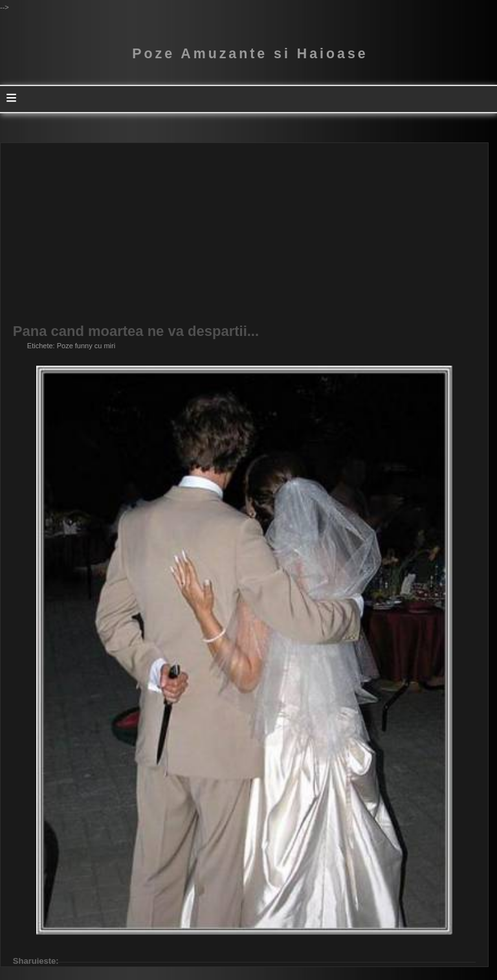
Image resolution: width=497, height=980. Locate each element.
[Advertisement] (244, 234)
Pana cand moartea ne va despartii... (136, 331)
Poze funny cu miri (86, 346)
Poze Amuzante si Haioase (250, 54)
